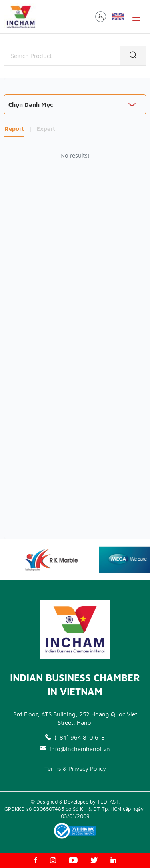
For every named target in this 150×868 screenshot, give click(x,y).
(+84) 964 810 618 (75, 737)
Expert (46, 129)
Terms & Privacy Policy (75, 769)
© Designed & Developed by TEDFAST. (75, 802)
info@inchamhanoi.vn (75, 749)
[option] (54, 559)
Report (14, 129)
